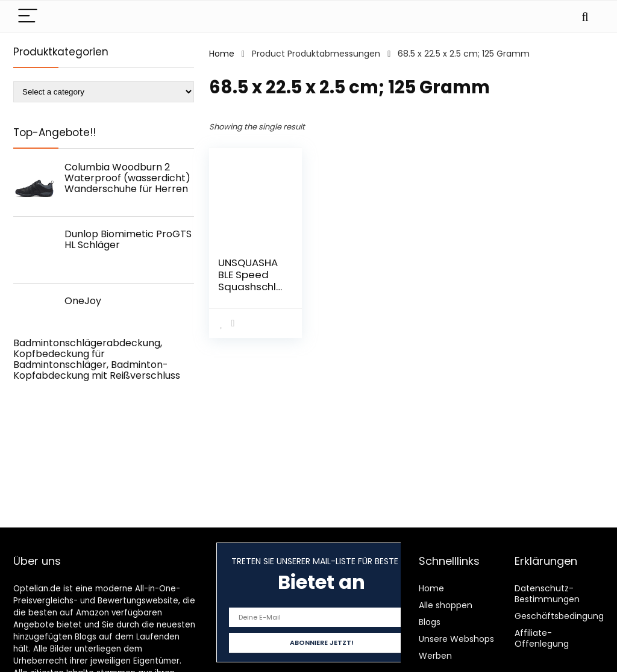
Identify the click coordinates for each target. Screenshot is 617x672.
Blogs (430, 622)
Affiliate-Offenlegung (542, 638)
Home (222, 54)
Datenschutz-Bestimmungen (547, 594)
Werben (435, 656)
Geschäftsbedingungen (565, 616)
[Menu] (28, 17)
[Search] (585, 17)
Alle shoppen (446, 605)
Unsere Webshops (456, 639)
